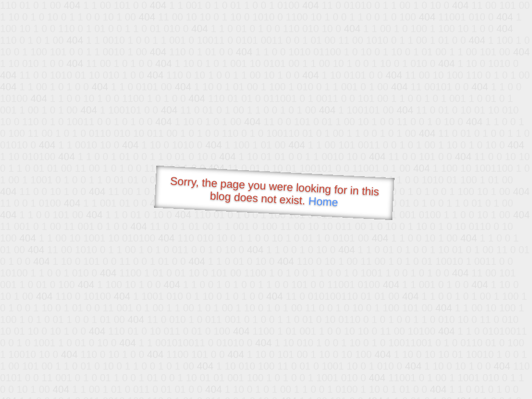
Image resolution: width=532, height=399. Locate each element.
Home (323, 201)
